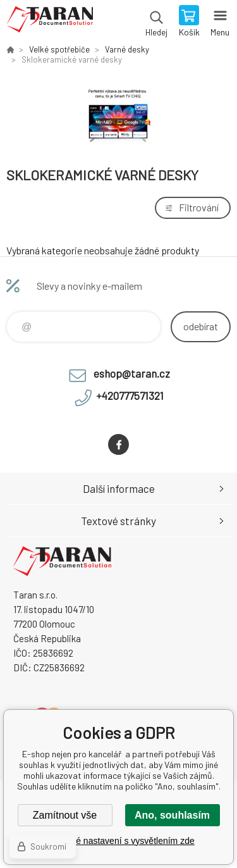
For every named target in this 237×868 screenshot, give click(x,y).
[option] (118, 115)
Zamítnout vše (65, 815)
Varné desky (127, 49)
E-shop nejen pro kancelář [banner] (50, 22)
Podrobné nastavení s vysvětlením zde (118, 841)
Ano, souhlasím (172, 815)
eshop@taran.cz (132, 373)
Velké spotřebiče (59, 49)
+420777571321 (130, 395)
